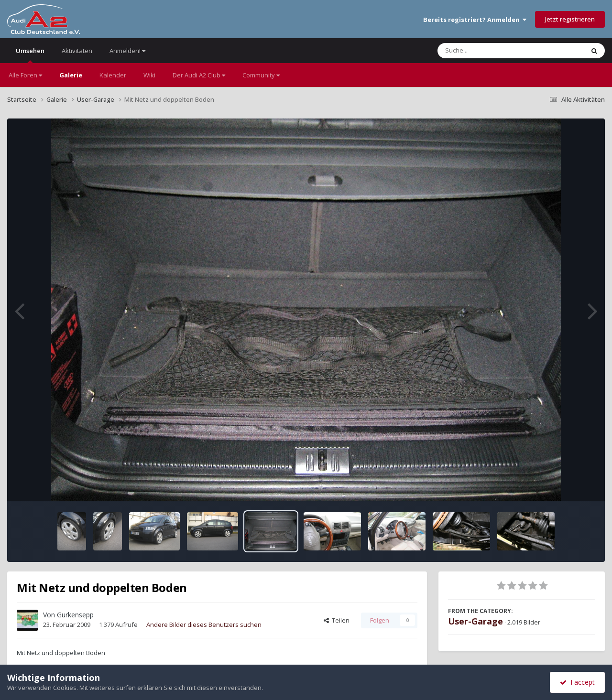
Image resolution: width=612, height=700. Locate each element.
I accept (577, 682)
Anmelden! (127, 51)
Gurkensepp (75, 615)
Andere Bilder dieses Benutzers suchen (204, 625)
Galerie (71, 75)
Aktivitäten (77, 51)
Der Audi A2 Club (199, 75)
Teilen (337, 620)
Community (261, 75)
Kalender (113, 75)
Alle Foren (25, 75)
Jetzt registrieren (570, 19)
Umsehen (30, 55)
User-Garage (475, 621)
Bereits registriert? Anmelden (475, 20)
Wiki (149, 75)
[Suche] (491, 51)
